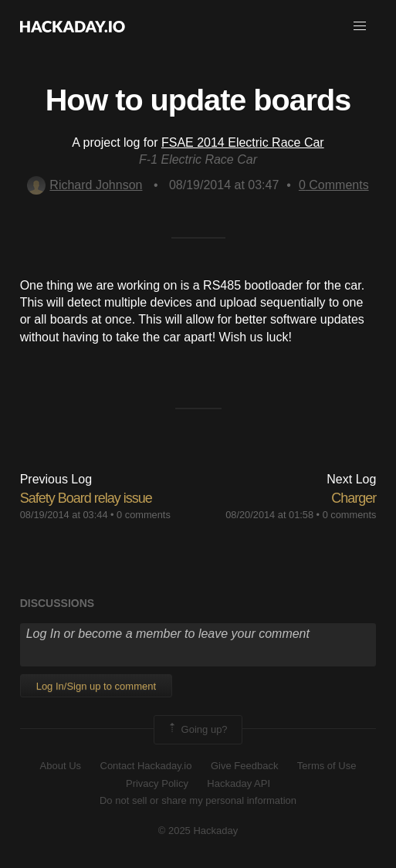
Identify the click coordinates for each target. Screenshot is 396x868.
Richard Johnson (85, 185)
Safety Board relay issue (86, 498)
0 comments (144, 515)
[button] (360, 26)
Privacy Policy (157, 783)
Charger (354, 498)
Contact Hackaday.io (146, 766)
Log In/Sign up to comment (96, 686)
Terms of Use (327, 766)
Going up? (197, 730)
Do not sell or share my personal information (198, 800)
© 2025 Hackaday (198, 831)
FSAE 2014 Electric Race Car (243, 142)
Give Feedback (244, 766)
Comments (334, 185)
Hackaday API (239, 783)
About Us (61, 766)
